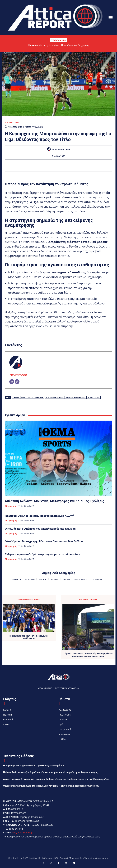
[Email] (12, 382)
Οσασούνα (39, 397)
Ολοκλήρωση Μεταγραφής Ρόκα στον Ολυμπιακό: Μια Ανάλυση (45, 541)
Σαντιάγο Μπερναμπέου (76, 397)
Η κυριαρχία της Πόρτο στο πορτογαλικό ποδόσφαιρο (29, 637)
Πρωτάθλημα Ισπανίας (55, 397)
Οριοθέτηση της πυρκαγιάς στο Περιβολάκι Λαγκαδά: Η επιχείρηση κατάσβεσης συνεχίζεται (51, 786)
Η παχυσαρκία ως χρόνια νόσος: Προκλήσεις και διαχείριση (58, 45)
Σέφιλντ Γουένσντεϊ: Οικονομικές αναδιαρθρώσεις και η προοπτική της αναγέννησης (88, 655)
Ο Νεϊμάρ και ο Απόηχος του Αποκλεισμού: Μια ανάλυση (40, 529)
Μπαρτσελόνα (27, 397)
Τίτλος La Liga (94, 397)
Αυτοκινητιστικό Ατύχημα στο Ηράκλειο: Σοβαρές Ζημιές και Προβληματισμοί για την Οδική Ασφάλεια (56, 779)
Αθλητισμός (13, 122)
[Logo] (55, 17)
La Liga (16, 397)
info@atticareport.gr (22, 833)
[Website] (17, 382)
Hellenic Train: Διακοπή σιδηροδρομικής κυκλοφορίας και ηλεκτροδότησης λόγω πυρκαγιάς (51, 772)
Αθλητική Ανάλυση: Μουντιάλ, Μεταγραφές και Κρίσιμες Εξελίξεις (54, 501)
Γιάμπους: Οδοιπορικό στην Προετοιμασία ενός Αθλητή (40, 516)
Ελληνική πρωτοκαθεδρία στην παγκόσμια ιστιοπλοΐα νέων (42, 554)
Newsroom (64, 149)
